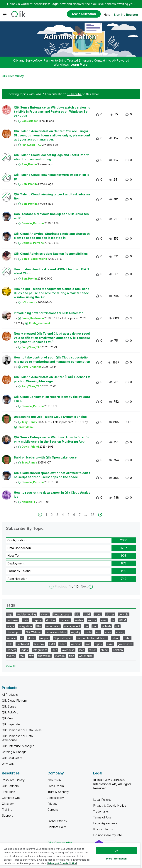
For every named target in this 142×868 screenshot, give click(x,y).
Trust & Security (58, 792)
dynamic (65, 620)
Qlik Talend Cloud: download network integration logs (52, 177)
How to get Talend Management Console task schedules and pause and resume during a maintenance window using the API (52, 293)
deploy (37, 620)
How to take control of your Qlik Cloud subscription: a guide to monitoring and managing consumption (52, 359)
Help (107, 15)
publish (106, 626)
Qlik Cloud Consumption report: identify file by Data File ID (52, 399)
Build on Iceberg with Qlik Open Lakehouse (45, 457)
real (22, 656)
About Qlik (54, 780)
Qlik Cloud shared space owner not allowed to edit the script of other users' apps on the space (52, 475)
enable (79, 620)
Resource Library (13, 780)
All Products (10, 695)
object (104, 650)
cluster (110, 614)
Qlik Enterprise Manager (18, 746)
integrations (40, 650)
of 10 (76, 586)
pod (95, 626)
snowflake (44, 656)
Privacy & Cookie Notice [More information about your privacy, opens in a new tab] (62, 863)
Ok (116, 851)
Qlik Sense (9, 706)
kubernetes (53, 626)
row (31, 656)
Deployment (16, 563)
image (11, 626)
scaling (120, 632)
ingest (25, 650)
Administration (70, 37)
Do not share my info (108, 835)
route (88, 632)
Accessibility (56, 798)
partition (118, 650)
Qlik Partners (10, 786)
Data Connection (19, 548)
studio (32, 638)
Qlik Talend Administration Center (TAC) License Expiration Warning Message (52, 379)
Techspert (23, 644)
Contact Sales (57, 827)
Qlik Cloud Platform (15, 701)
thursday (39, 644)
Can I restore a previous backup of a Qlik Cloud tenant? (51, 216)
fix (113, 620)
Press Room (56, 786)
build (87, 614)
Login (55, 4)
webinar (76, 644)
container (13, 620)
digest (99, 644)
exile (110, 644)
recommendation (56, 632)
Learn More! (80, 65)
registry (76, 632)
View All (11, 666)
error (104, 620)
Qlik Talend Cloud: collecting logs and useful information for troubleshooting (52, 157)
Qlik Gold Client (12, 758)
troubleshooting (26, 614)
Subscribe (74, 94)
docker (51, 620)
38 (93, 515)
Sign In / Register (126, 15)
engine (92, 620)
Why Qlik (8, 764)
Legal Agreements (105, 823)
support (45, 638)
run (98, 632)
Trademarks (101, 811)
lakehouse (68, 650)
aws (88, 644)
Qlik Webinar (34, 632)
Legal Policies (102, 800)
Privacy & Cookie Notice (110, 806)
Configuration (17, 540)
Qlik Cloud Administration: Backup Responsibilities (51, 254)
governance (125, 644)
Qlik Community (13, 76)
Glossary (8, 804)
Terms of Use (102, 817)
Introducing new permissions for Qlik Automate (49, 313)
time (72, 656)
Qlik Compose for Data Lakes (22, 730)
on (86, 626)
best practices (62, 614)
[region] (70, 856)
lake (55, 650)
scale (108, 632)
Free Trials (9, 792)
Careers (53, 810)
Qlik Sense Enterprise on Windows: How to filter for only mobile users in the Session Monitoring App (52, 439)
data (26, 620)
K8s (39, 626)
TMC (52, 644)
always (45, 614)
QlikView (8, 718)
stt (22, 638)
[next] (100, 515)
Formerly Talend (19, 571)
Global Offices (57, 821)
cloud (98, 614)
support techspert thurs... (92, 638)
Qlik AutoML (10, 712)
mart (82, 650)
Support (7, 815)
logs (9, 614)
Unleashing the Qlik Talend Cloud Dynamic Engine (50, 417)
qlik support (14, 632)
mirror (92, 650)
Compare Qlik (11, 798)
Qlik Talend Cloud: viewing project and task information (52, 196)
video (63, 644)
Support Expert (63, 638)
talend (116, 638)
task (9, 644)
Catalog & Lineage (14, 752)
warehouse (86, 656)
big (77, 614)
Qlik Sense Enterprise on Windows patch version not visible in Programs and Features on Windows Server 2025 (52, 112)
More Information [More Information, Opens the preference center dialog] (116, 859)
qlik (118, 626)
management (72, 626)
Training (7, 810)
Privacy (53, 804)
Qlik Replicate (11, 724)
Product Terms (103, 829)
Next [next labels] (84, 586)
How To (13, 556)
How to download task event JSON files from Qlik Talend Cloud (52, 271)
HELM (122, 620)
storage (60, 656)
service (11, 638)
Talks (127, 638)
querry (11, 656)
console (124, 614)
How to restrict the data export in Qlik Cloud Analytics (52, 495)
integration (25, 626)
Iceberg (12, 650)
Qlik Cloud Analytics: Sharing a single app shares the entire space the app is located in (52, 236)
